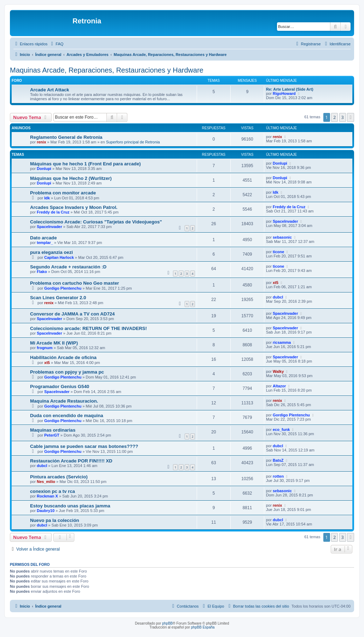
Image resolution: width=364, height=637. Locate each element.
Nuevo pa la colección (55, 520)
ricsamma (282, 342)
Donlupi (44, 169)
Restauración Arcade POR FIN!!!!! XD (71, 461)
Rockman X (47, 496)
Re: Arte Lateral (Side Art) (290, 89)
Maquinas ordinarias (53, 430)
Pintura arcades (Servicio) (59, 477)
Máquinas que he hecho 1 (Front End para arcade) (85, 164)
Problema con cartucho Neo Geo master (74, 283)
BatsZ (278, 460)
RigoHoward (284, 93)
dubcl (278, 297)
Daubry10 (46, 511)
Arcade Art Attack (50, 90)
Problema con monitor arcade (63, 193)
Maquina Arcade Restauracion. (64, 401)
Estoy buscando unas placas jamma (70, 506)
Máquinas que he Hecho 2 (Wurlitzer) (71, 178)
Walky (278, 371)
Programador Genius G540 (60, 386)
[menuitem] (56, 44)
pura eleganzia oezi (51, 252)
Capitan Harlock (59, 257)
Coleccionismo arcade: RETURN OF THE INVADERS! (88, 328)
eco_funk (281, 430)
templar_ (45, 243)
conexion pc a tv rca (53, 491)
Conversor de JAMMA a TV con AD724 (72, 314)
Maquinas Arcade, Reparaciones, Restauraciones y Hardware (107, 70)
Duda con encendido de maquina (67, 416)
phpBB (167, 623)
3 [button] (343, 117)
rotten (278, 476)
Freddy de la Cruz (53, 212)
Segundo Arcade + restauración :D (68, 267)
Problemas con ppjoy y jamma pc (67, 372)
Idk (47, 198)
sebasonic (282, 237)
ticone (278, 252)
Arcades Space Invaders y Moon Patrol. (74, 207)
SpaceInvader (50, 227)
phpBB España (203, 627)
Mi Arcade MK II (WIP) (54, 343)
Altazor (279, 386)
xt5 (276, 283)
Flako (42, 272)
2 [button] (334, 117)
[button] (351, 117)
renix (41, 142)
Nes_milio (46, 482)
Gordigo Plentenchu (63, 288)
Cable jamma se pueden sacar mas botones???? (84, 446)
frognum (45, 348)
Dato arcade (44, 238)
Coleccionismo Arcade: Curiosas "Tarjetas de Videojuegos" (96, 222)
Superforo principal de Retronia (133, 142)
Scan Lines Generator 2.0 (58, 298)
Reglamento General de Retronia (66, 137)
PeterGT (52, 435)
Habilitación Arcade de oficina (63, 357)
